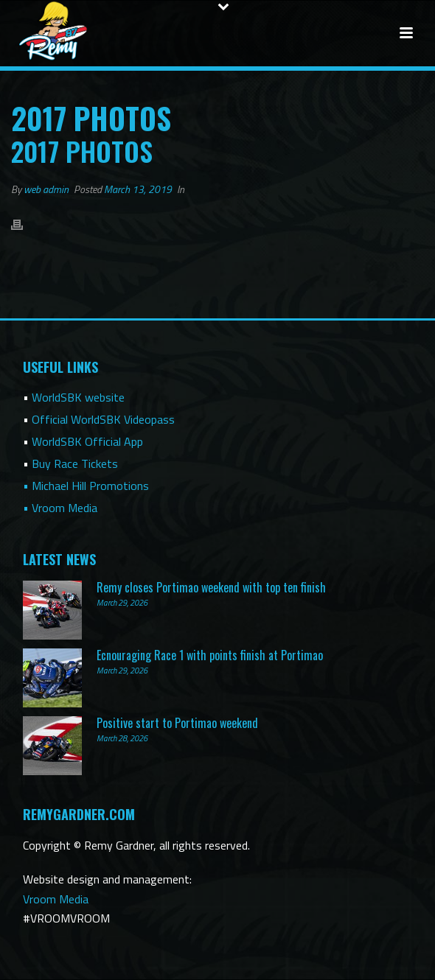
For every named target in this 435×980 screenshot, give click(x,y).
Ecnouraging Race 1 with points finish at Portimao (210, 655)
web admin (46, 189)
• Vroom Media (60, 508)
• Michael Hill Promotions (86, 486)
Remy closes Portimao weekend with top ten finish (211, 587)
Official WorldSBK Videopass (103, 419)
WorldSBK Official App (87, 441)
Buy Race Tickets (75, 463)
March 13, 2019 (138, 189)
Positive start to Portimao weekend (177, 723)
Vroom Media (56, 899)
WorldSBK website (78, 397)
